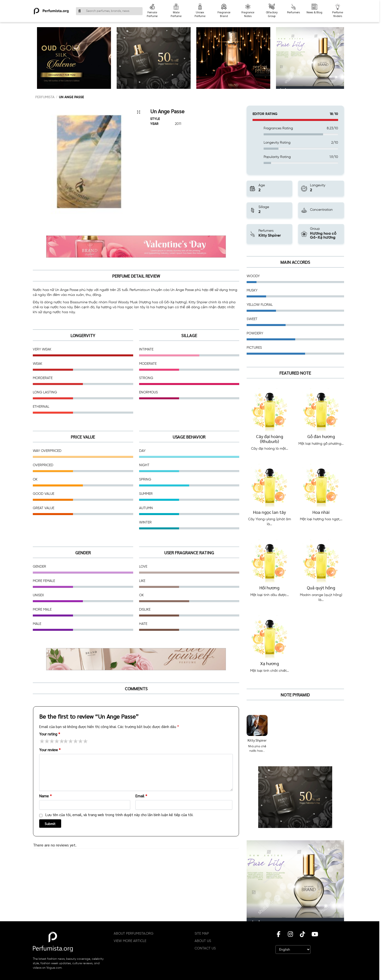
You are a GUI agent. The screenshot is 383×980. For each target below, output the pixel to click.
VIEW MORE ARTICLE (130, 941)
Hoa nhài (321, 512)
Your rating (50, 734)
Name (46, 796)
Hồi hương (269, 587)
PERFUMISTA (45, 97)
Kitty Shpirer (257, 740)
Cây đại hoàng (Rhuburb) (270, 439)
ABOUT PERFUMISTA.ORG (134, 934)
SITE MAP (202, 934)
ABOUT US (203, 941)
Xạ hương (270, 663)
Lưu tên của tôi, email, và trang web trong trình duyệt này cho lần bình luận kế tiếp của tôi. (119, 815)
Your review (50, 750)
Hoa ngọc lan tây (269, 512)
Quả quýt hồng (321, 587)
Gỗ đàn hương (321, 436)
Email (141, 796)
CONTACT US (205, 948)
